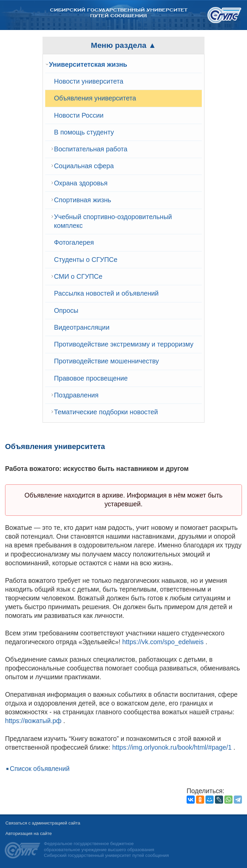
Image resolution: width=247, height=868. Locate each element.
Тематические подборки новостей (106, 412)
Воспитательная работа (91, 149)
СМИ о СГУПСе (78, 276)
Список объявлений (40, 769)
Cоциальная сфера (84, 166)
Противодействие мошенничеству (106, 361)
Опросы (66, 310)
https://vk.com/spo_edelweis (163, 642)
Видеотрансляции (82, 327)
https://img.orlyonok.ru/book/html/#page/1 (172, 747)
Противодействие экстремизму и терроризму (124, 344)
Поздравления (76, 395)
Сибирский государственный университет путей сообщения (119, 13)
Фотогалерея (74, 242)
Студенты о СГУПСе (86, 260)
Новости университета (89, 81)
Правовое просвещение (91, 378)
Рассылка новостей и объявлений (106, 293)
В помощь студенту (84, 132)
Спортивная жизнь (83, 200)
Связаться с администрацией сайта (43, 823)
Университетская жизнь (88, 64)
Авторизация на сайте (29, 833)
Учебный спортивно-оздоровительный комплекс (113, 221)
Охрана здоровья (81, 183)
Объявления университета (95, 98)
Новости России (79, 115)
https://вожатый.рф (33, 721)
